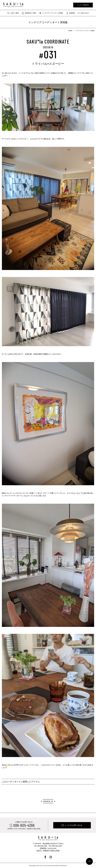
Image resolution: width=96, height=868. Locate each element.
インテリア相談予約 (83, 5)
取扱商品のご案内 (29, 13)
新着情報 (70, 13)
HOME (70, 31)
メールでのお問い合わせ (74, 825)
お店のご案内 (13, 13)
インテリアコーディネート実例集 (51, 13)
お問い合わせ (83, 13)
